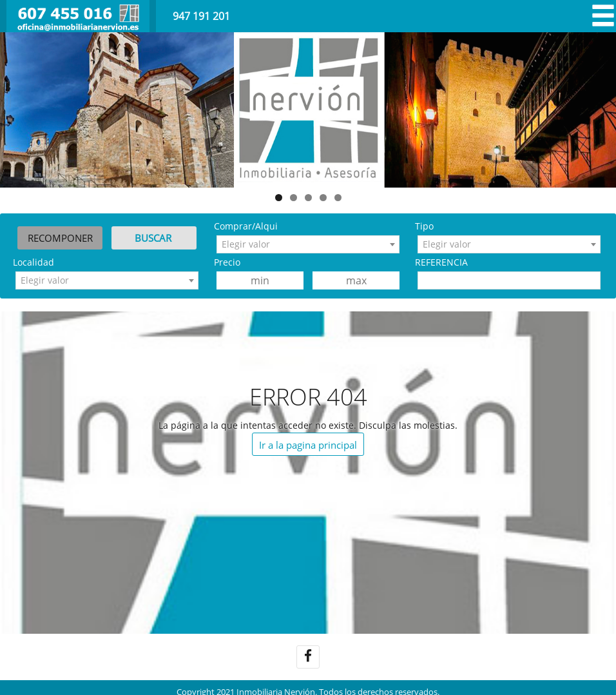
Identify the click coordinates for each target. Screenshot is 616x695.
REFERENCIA (441, 262)
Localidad (34, 262)
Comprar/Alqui (246, 226)
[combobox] (308, 244)
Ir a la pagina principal (308, 445)
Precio (227, 262)
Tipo (424, 226)
